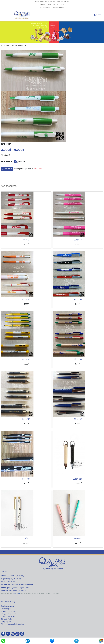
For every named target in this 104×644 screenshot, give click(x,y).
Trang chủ (5, 46)
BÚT (26, 539)
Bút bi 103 (26, 419)
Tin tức (49, 5)
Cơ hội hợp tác (6, 622)
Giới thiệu (42, 5)
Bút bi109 (26, 240)
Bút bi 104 (78, 359)
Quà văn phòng (17, 46)
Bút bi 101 (26, 479)
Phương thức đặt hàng (9, 611)
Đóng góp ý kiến (6, 619)
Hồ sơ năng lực (6, 609)
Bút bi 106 (78, 299)
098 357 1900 (38, 169)
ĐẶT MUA (7, 169)
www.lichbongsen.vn (59, 8)
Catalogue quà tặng (8, 606)
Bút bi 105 (26, 359)
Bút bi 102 (78, 419)
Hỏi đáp (56, 5)
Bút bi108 (78, 240)
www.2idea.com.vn (45, 8)
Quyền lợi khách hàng (8, 616)
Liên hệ (62, 5)
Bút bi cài (78, 539)
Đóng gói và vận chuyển (9, 614)
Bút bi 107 (26, 299)
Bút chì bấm (78, 479)
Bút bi (27, 46)
